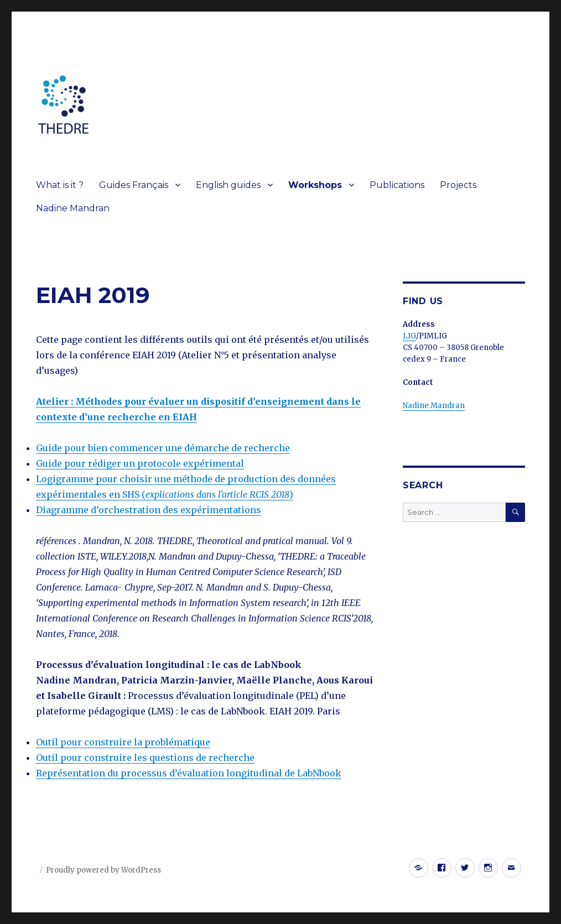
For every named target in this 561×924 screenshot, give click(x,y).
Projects (458, 185)
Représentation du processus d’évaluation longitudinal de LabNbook (189, 773)
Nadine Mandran (73, 208)
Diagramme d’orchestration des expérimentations (149, 510)
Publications (397, 185)
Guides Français (134, 185)
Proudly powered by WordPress (103, 870)
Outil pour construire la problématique (123, 742)
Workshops (315, 185)
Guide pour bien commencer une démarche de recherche (163, 448)
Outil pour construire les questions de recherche (145, 758)
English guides (228, 185)
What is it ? (60, 185)
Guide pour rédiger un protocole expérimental (140, 463)
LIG (409, 336)
